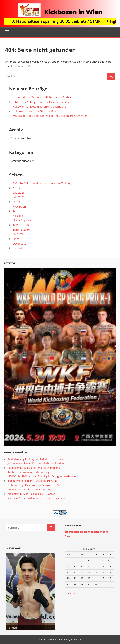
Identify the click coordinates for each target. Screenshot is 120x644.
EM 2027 (18, 234)
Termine (18, 211)
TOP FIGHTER (21, 225)
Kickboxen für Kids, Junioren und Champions (40, 107)
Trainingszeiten (22, 230)
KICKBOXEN (20, 207)
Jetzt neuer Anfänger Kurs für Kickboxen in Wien (42, 102)
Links (16, 239)
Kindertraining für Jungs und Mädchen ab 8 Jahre (42, 97)
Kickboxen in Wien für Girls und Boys (35, 111)
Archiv (17, 188)
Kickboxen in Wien (73, 12)
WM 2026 (19, 193)
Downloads (20, 244)
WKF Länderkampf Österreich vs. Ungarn (31, 489)
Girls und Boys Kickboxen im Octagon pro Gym (35, 485)
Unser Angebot (22, 220)
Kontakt (17, 248)
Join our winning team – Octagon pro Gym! (32, 481)
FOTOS (17, 202)
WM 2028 (19, 197)
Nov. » (71, 594)
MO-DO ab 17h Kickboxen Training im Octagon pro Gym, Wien (50, 116)
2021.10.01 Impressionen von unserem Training (42, 184)
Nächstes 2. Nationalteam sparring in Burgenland (37, 498)
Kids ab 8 (18, 216)
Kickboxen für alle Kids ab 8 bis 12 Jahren (31, 494)
